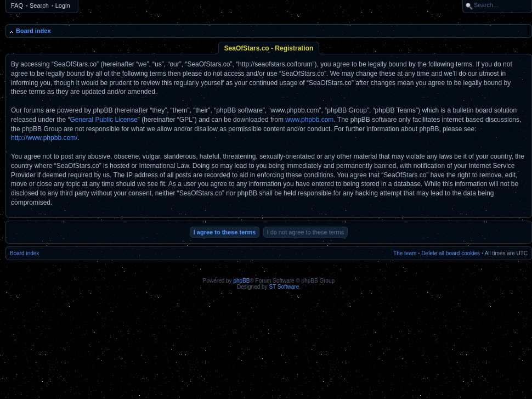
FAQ (17, 5)
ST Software (284, 287)
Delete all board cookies (451, 253)
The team (405, 253)
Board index (33, 31)
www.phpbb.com (309, 120)
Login (63, 5)
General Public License (103, 120)
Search (39, 5)
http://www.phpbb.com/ (44, 138)
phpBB (241, 281)
